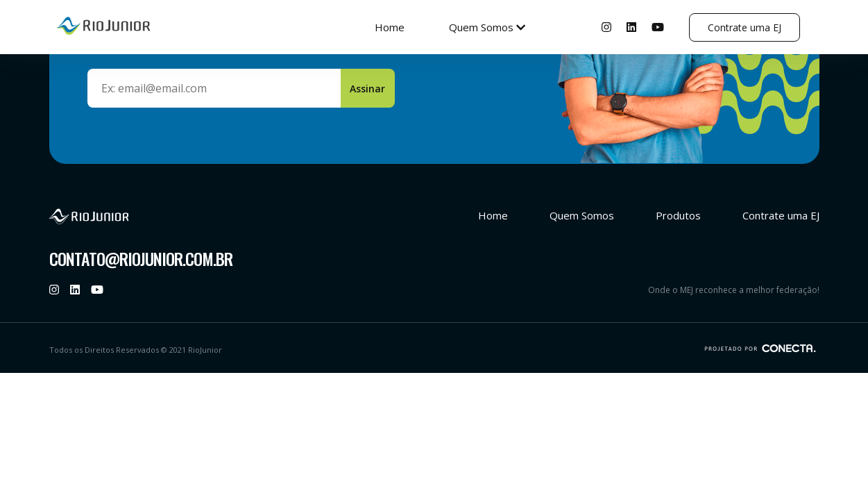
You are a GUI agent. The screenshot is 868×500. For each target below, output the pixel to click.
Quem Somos (487, 27)
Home (390, 27)
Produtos (678, 215)
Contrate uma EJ (744, 27)
